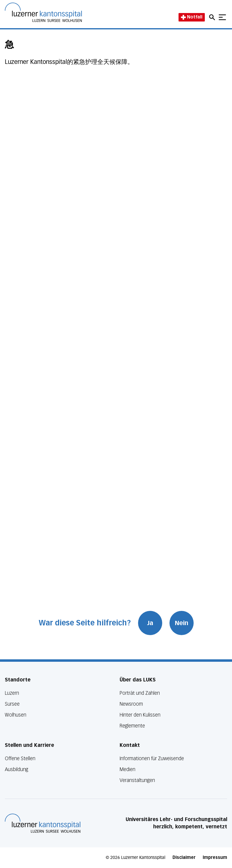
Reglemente (132, 726)
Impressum (215, 858)
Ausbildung (16, 769)
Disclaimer (184, 858)
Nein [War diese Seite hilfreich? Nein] (182, 623)
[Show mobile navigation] (222, 17)
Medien (127, 769)
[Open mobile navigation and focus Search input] (213, 17)
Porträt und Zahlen (140, 693)
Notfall (192, 17)
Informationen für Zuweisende (152, 759)
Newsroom (131, 704)
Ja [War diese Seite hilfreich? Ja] (150, 623)
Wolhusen (16, 715)
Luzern (12, 693)
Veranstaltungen (137, 780)
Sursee (12, 704)
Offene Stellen (20, 759)
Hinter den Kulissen (140, 715)
